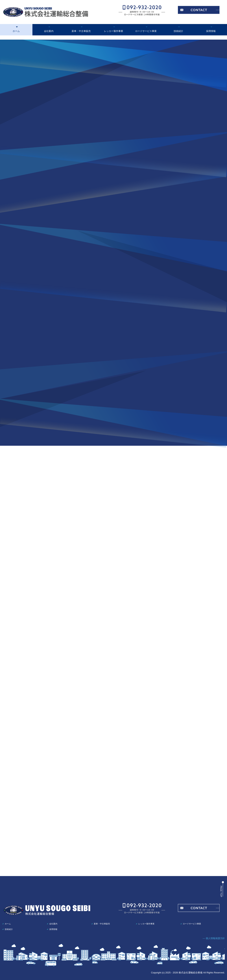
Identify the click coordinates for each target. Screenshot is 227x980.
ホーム (16, 31)
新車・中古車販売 (81, 31)
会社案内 (49, 31)
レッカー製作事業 (114, 31)
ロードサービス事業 (146, 31)
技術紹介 (178, 31)
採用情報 (211, 31)
